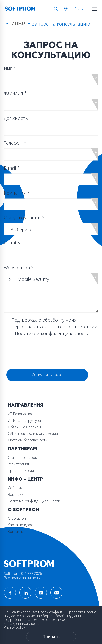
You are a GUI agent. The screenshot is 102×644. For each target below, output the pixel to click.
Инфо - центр (25, 479)
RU (77, 9)
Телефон (15, 143)
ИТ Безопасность (22, 414)
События (15, 488)
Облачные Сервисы (24, 427)
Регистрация (18, 464)
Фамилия (15, 93)
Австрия (67, 9)
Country (12, 243)
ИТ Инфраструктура (24, 420)
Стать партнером (23, 457)
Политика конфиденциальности (34, 501)
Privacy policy (14, 627)
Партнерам (22, 449)
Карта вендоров (22, 525)
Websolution (19, 268)
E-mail (12, 168)
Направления (25, 405)
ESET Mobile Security (51, 293)
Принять (51, 637)
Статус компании (24, 218)
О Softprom (24, 510)
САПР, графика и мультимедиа (33, 433)
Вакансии (16, 494)
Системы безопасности (28, 440)
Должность (16, 118)
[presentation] (44, 353)
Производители (21, 470)
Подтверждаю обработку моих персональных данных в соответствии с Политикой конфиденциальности (54, 327)
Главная (18, 23)
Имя (10, 68)
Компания (17, 193)
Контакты (16, 531)
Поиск (56, 9)
